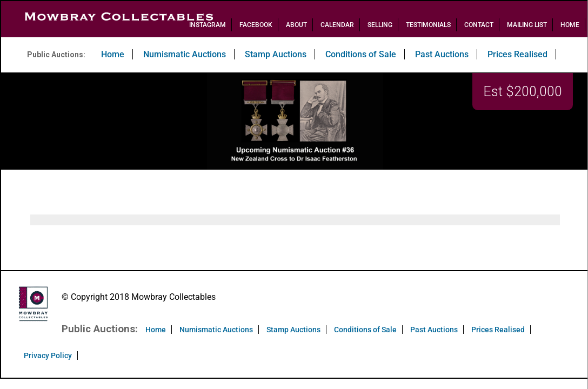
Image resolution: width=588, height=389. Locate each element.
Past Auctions (442, 54)
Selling (380, 25)
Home (570, 25)
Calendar (337, 25)
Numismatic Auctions (185, 54)
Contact (479, 25)
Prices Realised (517, 54)
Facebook (256, 25)
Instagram (208, 25)
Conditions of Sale (361, 54)
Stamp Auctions (276, 54)
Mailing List (527, 25)
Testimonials (428, 25)
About (296, 25)
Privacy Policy (48, 356)
